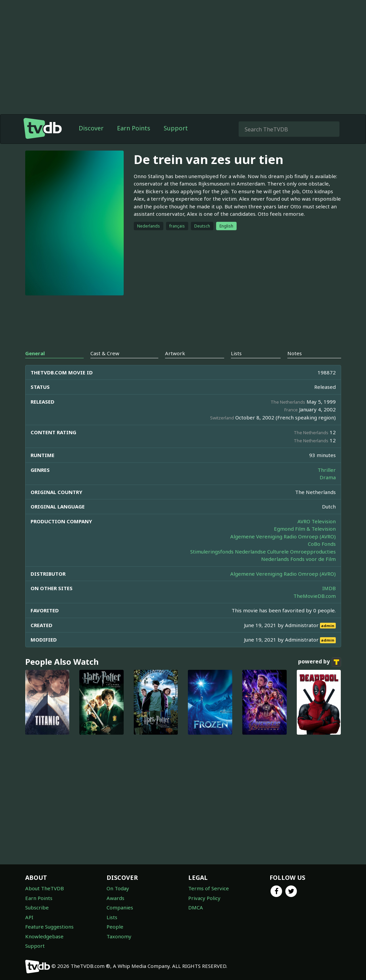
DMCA (196, 907)
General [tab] (35, 353)
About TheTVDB (45, 888)
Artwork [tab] (175, 353)
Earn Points (134, 128)
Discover (91, 128)
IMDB (329, 588)
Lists (112, 917)
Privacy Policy (204, 898)
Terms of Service (209, 888)
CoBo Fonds (322, 544)
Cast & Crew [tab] (105, 353)
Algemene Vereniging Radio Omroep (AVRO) (283, 536)
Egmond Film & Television (305, 529)
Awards (115, 898)
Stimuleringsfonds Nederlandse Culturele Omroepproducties (263, 552)
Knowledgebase (44, 936)
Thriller (327, 470)
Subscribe (37, 907)
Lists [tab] (236, 353)
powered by (320, 662)
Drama (328, 477)
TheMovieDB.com (315, 596)
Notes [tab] (295, 353)
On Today (118, 888)
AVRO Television (317, 521)
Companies (120, 907)
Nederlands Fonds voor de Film (298, 559)
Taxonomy (119, 936)
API (29, 917)
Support (176, 128)
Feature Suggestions (49, 927)
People (115, 927)
